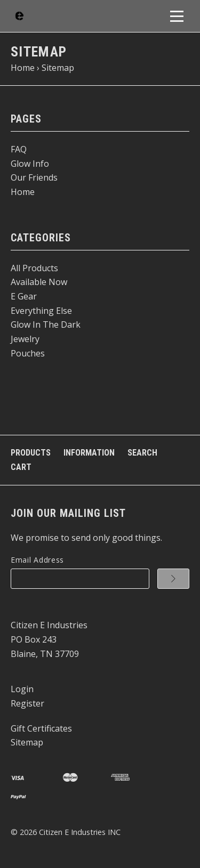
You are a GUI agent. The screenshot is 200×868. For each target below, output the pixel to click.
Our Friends (34, 177)
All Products (34, 268)
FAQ (19, 149)
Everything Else (41, 311)
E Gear (24, 296)
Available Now (39, 282)
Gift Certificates (41, 728)
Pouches (28, 353)
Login (22, 689)
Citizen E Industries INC (80, 832)
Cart (21, 467)
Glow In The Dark (46, 325)
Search (142, 453)
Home (23, 192)
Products (31, 453)
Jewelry (25, 339)
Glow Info (30, 164)
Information (89, 453)
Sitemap (27, 742)
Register (27, 703)
